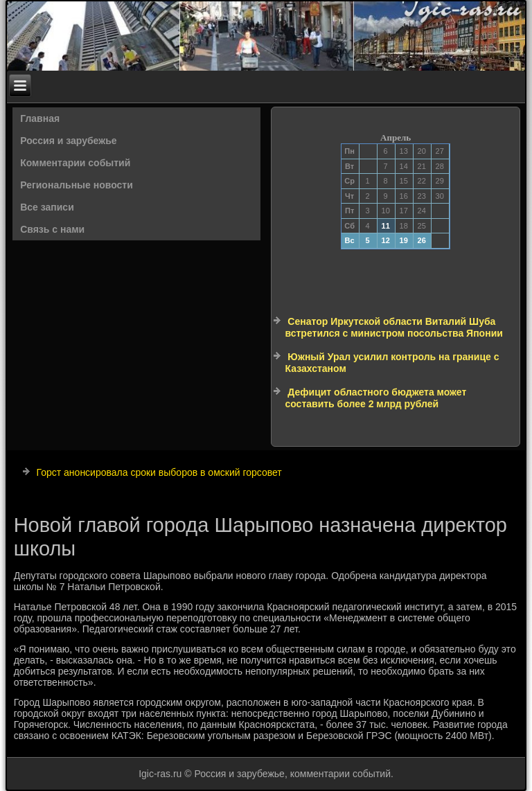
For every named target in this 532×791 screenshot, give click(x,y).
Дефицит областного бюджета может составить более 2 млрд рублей (375, 398)
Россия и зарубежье (68, 141)
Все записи (47, 207)
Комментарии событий (75, 163)
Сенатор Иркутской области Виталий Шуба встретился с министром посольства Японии (393, 328)
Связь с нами (52, 229)
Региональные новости (77, 185)
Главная (40, 118)
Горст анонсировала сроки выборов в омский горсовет (159, 472)
